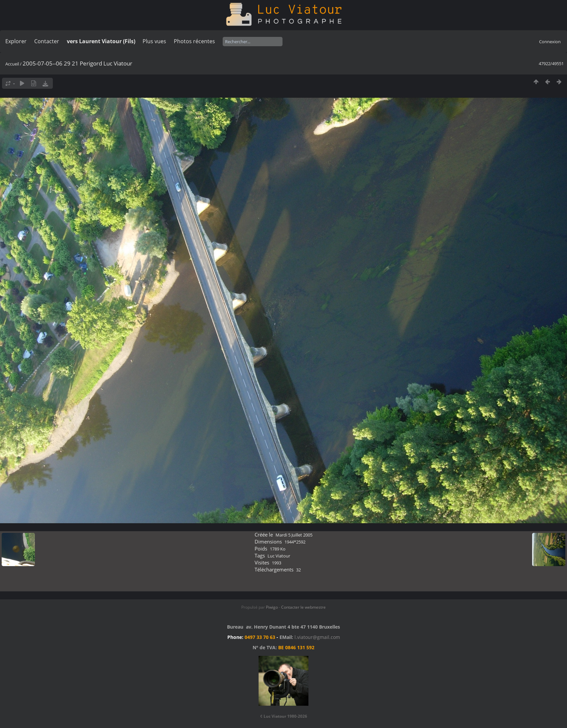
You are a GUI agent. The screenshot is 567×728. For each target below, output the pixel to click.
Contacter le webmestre (303, 607)
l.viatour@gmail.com (317, 637)
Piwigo (272, 607)
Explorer (16, 41)
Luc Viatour (279, 556)
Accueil (12, 64)
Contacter (47, 41)
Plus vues (154, 41)
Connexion (550, 42)
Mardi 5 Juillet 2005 (294, 535)
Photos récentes (194, 41)
